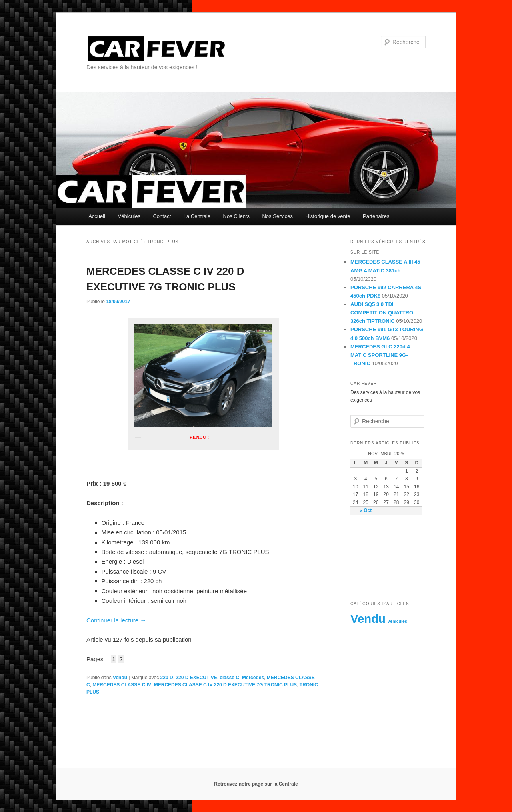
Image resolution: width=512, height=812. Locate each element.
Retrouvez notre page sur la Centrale (256, 784)
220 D (167, 678)
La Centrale (197, 216)
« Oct (366, 510)
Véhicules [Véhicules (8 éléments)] (397, 621)
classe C (229, 678)
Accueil (97, 216)
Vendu (120, 678)
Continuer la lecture (116, 620)
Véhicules (129, 216)
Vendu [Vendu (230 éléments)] (368, 619)
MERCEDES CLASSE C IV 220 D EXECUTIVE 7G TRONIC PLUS (225, 685)
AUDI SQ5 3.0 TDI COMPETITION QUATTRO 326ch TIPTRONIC (382, 313)
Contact (162, 216)
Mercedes (253, 678)
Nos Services (277, 216)
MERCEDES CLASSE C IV (122, 685)
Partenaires (376, 216)
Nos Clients (236, 216)
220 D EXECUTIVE (196, 678)
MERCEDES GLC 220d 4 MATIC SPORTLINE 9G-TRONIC (380, 355)
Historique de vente (328, 216)
